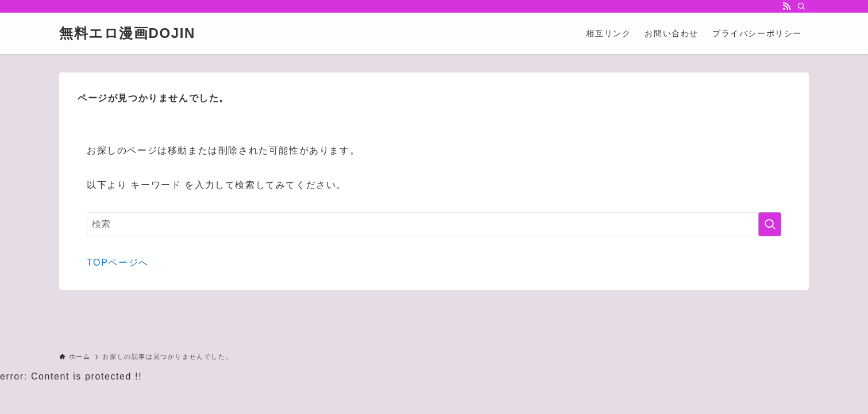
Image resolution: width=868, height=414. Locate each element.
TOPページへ (118, 262)
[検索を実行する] (770, 224)
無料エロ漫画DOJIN (127, 33)
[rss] (786, 6)
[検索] (801, 6)
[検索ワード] (434, 224)
